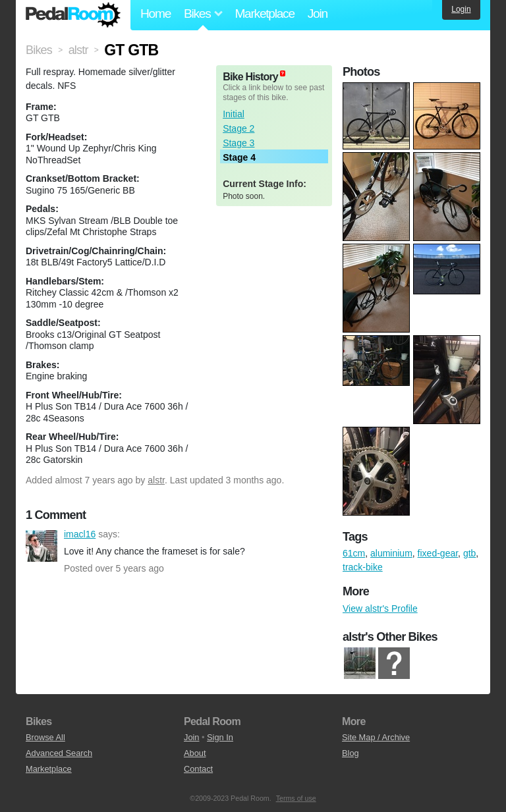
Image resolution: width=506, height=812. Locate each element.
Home (155, 14)
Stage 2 (239, 128)
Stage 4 (239, 157)
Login (461, 9)
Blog (351, 753)
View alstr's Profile (380, 609)
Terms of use (296, 798)
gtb (469, 553)
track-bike (363, 567)
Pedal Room (73, 15)
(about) (283, 73)
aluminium (391, 553)
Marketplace (264, 14)
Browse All (45, 737)
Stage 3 (239, 143)
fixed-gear (438, 553)
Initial (234, 114)
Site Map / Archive (376, 737)
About (195, 753)
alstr (156, 480)
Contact (198, 769)
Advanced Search (59, 753)
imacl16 (42, 546)
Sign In (220, 737)
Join (318, 14)
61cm (354, 553)
